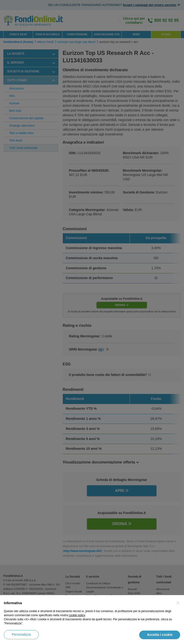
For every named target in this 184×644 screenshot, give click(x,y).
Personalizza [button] (21, 634)
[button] (178, 603)
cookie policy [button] (77, 615)
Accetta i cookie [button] (160, 635)
